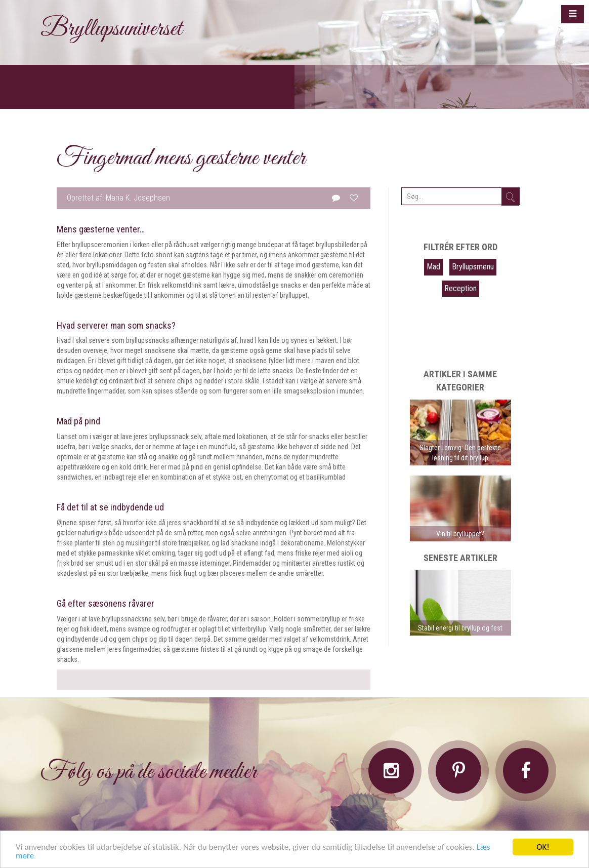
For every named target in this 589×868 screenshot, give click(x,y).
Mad (433, 267)
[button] (573, 14)
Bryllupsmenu (473, 267)
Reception (460, 288)
